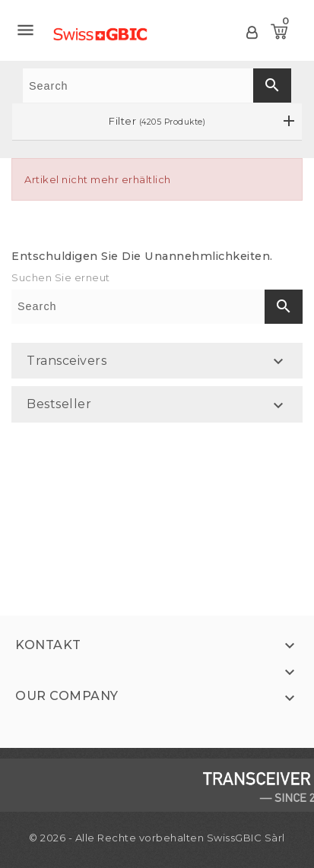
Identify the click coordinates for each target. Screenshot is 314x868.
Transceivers (67, 361)
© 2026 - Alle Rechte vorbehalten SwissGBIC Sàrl (157, 838)
